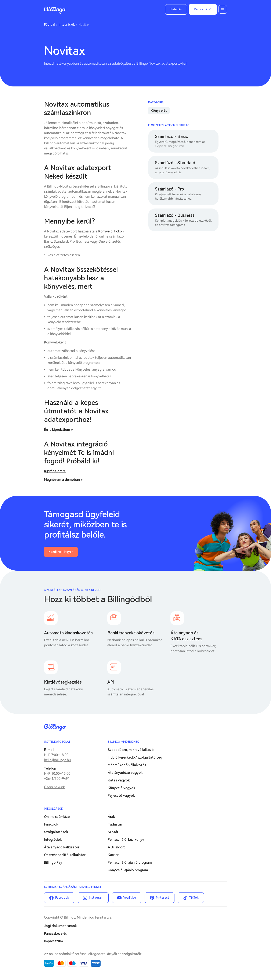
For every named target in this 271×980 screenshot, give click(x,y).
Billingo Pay (53, 863)
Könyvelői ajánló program (128, 870)
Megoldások (54, 809)
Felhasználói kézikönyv (126, 840)
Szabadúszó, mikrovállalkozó (131, 750)
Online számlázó (57, 817)
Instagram (96, 898)
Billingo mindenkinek (123, 742)
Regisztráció (203, 9)
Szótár (113, 832)
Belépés (176, 9)
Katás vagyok (119, 780)
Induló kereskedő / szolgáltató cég (135, 757)
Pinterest (162, 898)
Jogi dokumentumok (60, 926)
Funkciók (51, 824)
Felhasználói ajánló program (130, 863)
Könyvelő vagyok (122, 788)
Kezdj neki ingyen (61, 552)
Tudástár (115, 824)
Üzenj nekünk (54, 787)
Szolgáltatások (56, 832)
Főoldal (49, 25)
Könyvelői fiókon (111, 231)
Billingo (55, 10)
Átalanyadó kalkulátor (62, 847)
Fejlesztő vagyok (121, 796)
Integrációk (67, 25)
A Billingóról (117, 847)
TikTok (194, 898)
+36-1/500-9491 (57, 779)
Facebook (62, 898)
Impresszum (53, 941)
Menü (223, 9)
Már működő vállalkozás (127, 765)
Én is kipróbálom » (58, 430)
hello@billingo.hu (57, 760)
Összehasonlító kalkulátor (65, 855)
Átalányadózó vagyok (125, 773)
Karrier (113, 855)
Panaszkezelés (55, 933)
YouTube (130, 898)
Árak (111, 817)
